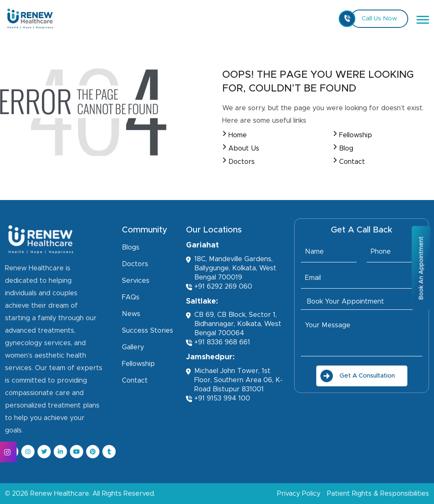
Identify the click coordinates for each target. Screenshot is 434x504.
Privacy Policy (299, 494)
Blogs (131, 247)
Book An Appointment (421, 268)
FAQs (131, 297)
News (131, 314)
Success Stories (148, 331)
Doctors (242, 162)
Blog (346, 148)
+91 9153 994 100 (218, 399)
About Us (244, 148)
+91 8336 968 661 (218, 342)
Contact (352, 162)
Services (136, 281)
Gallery (133, 347)
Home (238, 135)
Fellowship (356, 135)
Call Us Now (374, 19)
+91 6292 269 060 (219, 287)
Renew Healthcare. (60, 494)
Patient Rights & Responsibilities (378, 494)
